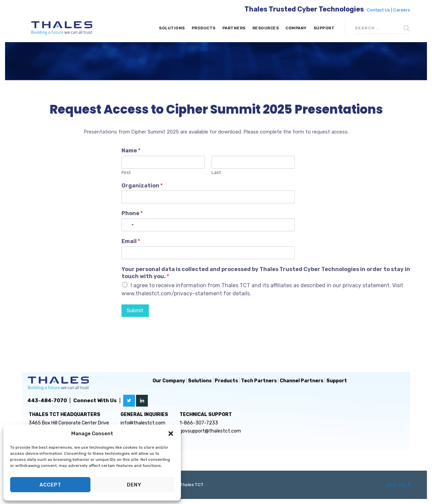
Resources (266, 28)
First (126, 172)
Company (296, 28)
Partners (234, 28)
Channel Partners (302, 381)
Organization (142, 186)
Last (216, 172)
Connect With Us (95, 401)
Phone (132, 213)
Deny (134, 485)
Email (131, 241)
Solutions (172, 28)
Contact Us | (380, 10)
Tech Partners (259, 381)
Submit (135, 310)
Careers (402, 10)
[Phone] (208, 225)
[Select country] (129, 225)
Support (324, 28)
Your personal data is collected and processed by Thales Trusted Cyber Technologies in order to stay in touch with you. (266, 273)
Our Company (169, 381)
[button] (171, 434)
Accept (50, 485)
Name (131, 151)
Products (204, 28)
